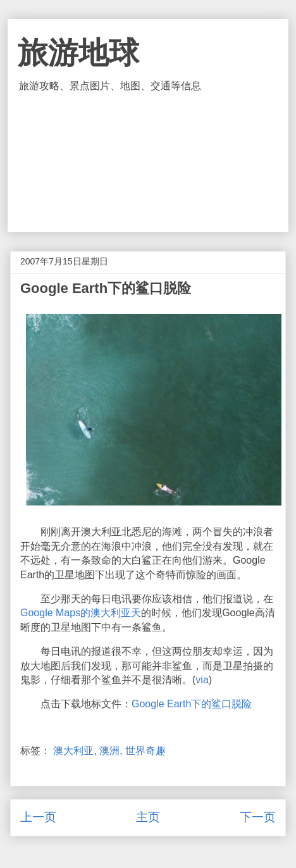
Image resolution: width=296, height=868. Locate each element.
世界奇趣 (145, 751)
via (202, 680)
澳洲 (109, 751)
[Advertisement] (148, 163)
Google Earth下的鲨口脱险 (192, 704)
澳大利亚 (73, 751)
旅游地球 (78, 53)
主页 (148, 817)
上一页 (38, 817)
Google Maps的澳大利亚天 (81, 613)
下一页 (258, 817)
